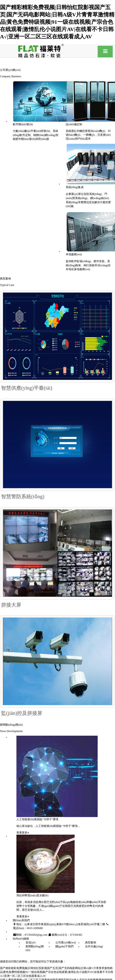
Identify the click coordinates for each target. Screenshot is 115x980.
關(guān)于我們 (64, 946)
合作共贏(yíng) (94, 946)
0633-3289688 (35, 928)
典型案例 (91, 943)
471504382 (76, 935)
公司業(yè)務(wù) (66, 943)
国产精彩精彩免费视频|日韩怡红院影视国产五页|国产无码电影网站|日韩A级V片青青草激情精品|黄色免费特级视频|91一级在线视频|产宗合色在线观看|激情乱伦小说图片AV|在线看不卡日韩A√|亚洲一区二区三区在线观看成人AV (57, 22)
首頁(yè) (30, 943)
